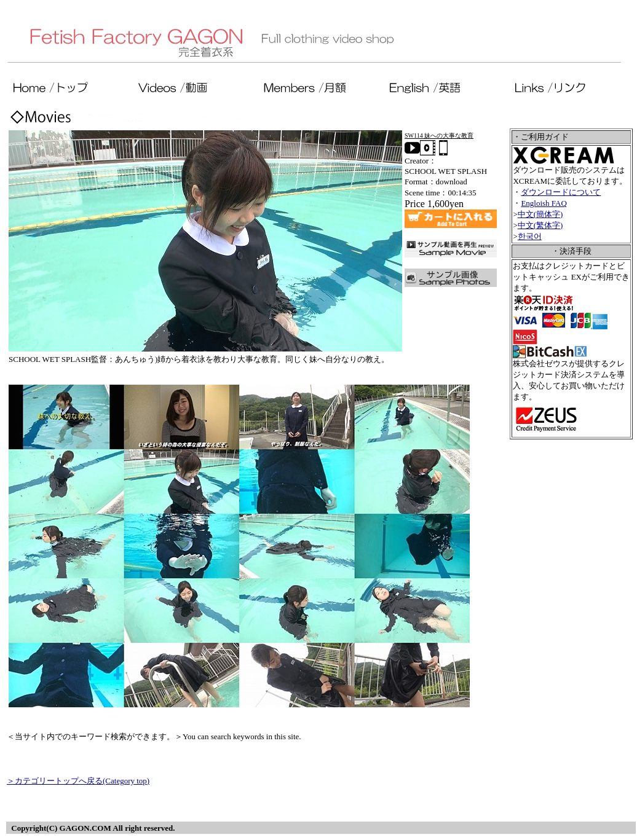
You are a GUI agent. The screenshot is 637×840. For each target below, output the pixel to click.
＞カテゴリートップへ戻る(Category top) (78, 781)
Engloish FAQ (544, 203)
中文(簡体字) (540, 214)
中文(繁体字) (540, 225)
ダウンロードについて (561, 192)
